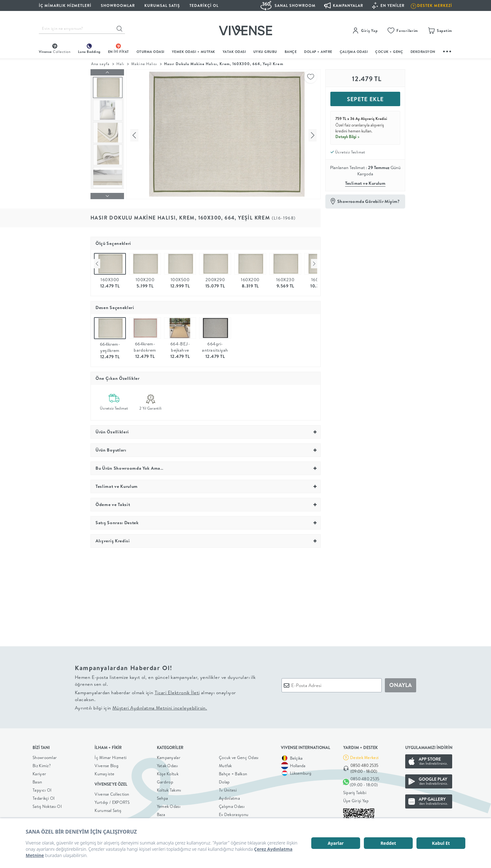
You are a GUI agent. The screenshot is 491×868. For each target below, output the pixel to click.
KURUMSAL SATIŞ (162, 5)
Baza (161, 813)
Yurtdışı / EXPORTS (112, 801)
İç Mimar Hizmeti (111, 756)
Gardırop (165, 780)
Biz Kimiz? (42, 764)
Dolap (224, 780)
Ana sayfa (100, 64)
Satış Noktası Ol (47, 805)
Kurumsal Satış (108, 809)
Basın (37, 780)
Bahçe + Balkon (233, 772)
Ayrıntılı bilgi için (141, 706)
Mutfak (225, 764)
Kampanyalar (169, 756)
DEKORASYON (423, 52)
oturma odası (150, 52)
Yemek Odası (169, 805)
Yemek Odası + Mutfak (194, 52)
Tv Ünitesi (228, 788)
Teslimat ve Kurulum (365, 183)
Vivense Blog (106, 764)
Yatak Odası (234, 52)
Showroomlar (45, 756)
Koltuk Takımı (169, 788)
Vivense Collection (112, 793)
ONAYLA (401, 683)
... (447, 51)
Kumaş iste (104, 772)
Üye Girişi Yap (356, 799)
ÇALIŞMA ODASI (354, 52)
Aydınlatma (229, 797)
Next (314, 262)
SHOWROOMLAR (118, 5)
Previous (97, 262)
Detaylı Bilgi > (348, 137)
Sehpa (163, 797)
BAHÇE (291, 52)
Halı (120, 64)
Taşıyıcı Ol (42, 788)
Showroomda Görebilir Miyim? (369, 201)
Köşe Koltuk (168, 772)
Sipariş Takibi (355, 791)
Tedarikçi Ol (204, 5)
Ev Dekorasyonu (234, 813)
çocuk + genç (389, 52)
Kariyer (39, 772)
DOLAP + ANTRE (318, 52)
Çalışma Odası (232, 805)
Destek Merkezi (364, 756)
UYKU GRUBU (265, 52)
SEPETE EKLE (365, 99)
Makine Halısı (144, 64)
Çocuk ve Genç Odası (239, 756)
